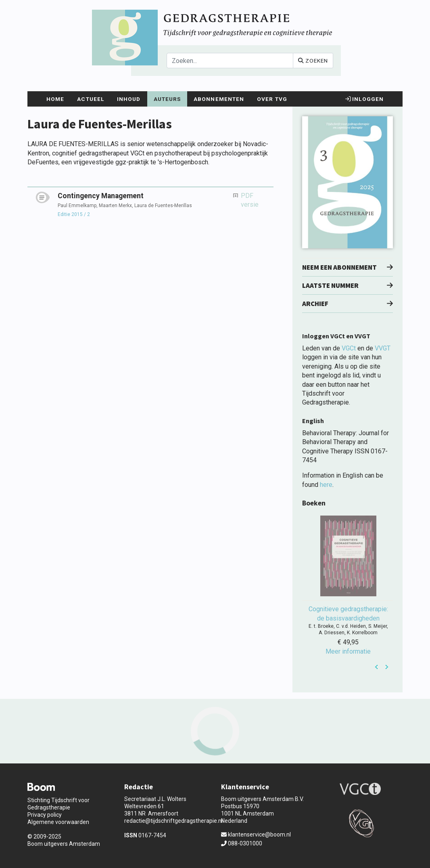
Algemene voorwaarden (58, 822)
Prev (377, 667)
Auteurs (167, 99)
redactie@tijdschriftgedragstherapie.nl (173, 821)
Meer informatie (348, 651)
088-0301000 (242, 843)
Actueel (91, 99)
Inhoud (129, 99)
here (326, 485)
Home (55, 99)
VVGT (383, 348)
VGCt (349, 348)
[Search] (230, 61)
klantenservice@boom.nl (256, 834)
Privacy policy (45, 815)
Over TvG (272, 99)
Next (387, 667)
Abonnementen (219, 99)
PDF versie (250, 200)
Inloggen (364, 99)
